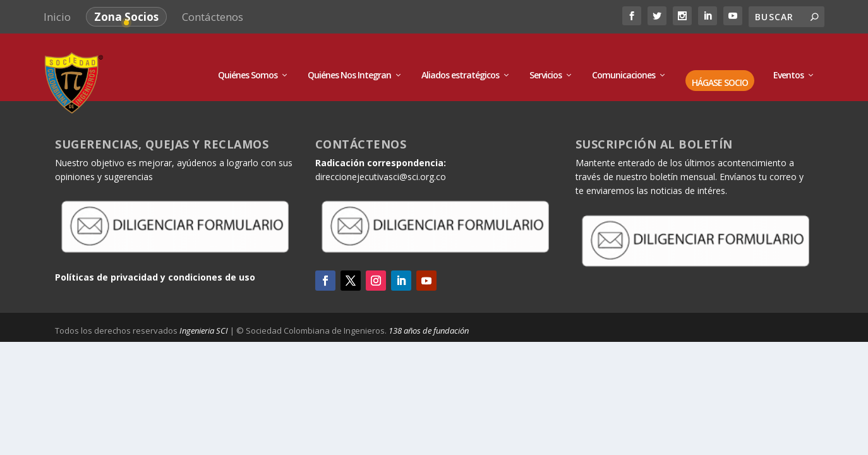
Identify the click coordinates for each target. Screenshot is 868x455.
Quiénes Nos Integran (349, 58)
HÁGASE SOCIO (720, 66)
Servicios (546, 58)
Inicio (57, 17)
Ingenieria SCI (204, 313)
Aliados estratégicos (460, 58)
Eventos (788, 58)
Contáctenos (213, 17)
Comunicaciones (624, 58)
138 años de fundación (429, 313)
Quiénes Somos (248, 58)
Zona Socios (126, 17)
